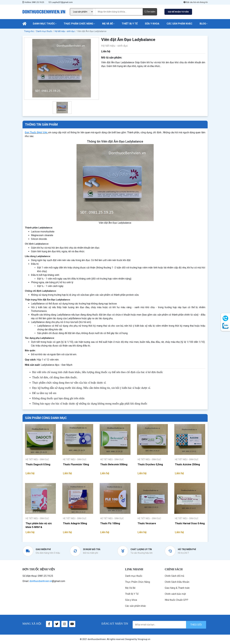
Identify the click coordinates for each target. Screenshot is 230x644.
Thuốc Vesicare (147, 523)
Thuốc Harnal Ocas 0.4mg (190, 523)
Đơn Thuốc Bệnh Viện (36, 132)
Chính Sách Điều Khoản (177, 582)
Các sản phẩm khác (179, 24)
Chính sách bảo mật (175, 594)
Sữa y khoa (152, 24)
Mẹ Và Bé (108, 24)
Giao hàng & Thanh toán (177, 588)
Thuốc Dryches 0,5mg (150, 464)
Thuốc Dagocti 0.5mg (38, 464)
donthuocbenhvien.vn (41, 581)
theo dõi (196, 625)
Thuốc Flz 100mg (110, 523)
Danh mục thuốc (44, 24)
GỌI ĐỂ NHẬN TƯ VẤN (178, 12)
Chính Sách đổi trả (174, 576)
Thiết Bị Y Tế (130, 24)
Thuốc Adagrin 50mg (75, 523)
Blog (203, 24)
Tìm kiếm (150, 12)
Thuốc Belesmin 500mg (114, 464)
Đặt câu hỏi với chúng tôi (196, 2)
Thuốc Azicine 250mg (187, 464)
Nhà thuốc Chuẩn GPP (176, 600)
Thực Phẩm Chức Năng (78, 24)
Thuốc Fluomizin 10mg (76, 464)
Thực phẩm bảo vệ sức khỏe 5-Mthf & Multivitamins (39, 525)
